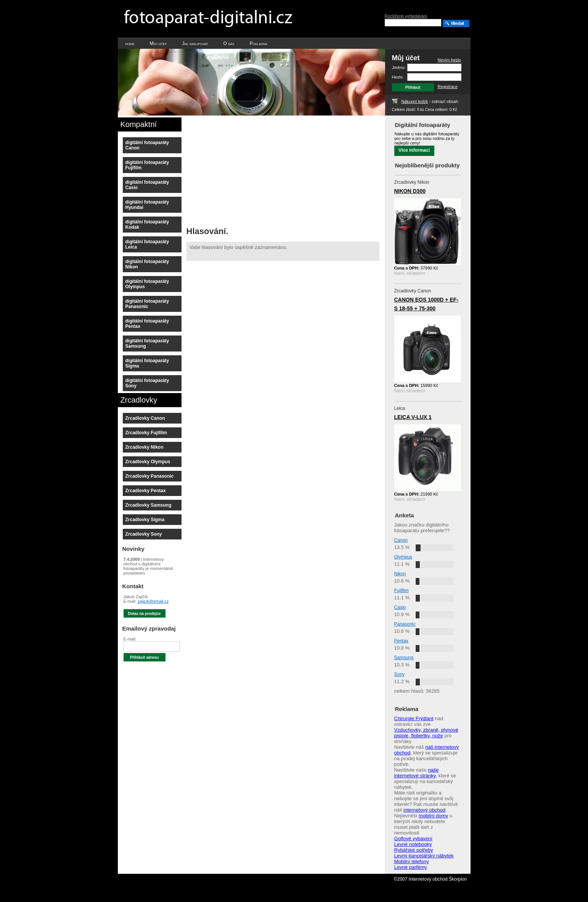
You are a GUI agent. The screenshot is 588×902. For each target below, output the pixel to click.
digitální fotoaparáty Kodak (147, 225)
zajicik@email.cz (153, 601)
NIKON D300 (410, 191)
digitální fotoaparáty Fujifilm (147, 165)
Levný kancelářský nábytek (424, 856)
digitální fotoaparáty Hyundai (147, 205)
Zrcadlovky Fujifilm (146, 433)
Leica (400, 408)
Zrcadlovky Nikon (145, 447)
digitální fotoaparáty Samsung (147, 343)
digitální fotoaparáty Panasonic (147, 304)
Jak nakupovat (195, 43)
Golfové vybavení (413, 839)
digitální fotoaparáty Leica (147, 244)
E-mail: (130, 639)
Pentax (401, 641)
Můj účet (158, 43)
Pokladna (259, 43)
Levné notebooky (413, 844)
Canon (401, 540)
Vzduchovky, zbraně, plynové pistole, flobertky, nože (426, 733)
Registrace (448, 87)
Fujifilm (402, 591)
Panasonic (405, 624)
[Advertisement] (251, 169)
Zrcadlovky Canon (145, 418)
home (130, 43)
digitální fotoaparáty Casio (147, 185)
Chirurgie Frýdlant (414, 718)
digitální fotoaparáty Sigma (147, 363)
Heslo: (398, 77)
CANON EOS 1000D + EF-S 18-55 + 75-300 (426, 304)
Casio (400, 607)
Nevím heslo (449, 60)
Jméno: (399, 67)
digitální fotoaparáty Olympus (147, 284)
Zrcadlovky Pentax (146, 491)
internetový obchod (424, 810)
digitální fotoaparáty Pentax (147, 324)
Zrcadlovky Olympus (148, 462)
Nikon (400, 574)
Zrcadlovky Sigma (145, 520)
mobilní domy (433, 816)
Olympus (403, 557)
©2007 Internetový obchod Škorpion (431, 879)
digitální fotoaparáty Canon (147, 145)
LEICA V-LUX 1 (413, 417)
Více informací (414, 150)
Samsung (404, 658)
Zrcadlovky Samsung (149, 505)
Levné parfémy (411, 867)
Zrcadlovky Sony (144, 534)
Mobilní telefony (412, 861)
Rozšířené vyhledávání (406, 16)
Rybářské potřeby (414, 850)
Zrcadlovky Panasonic (150, 476)
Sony (399, 674)
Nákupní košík (415, 101)
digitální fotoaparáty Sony (147, 383)
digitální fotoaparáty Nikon (147, 264)
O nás (229, 43)
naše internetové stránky (417, 773)
